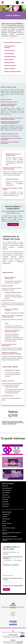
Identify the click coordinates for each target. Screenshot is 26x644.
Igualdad (4, 521)
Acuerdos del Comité (7, 396)
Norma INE (5, 517)
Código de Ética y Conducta (9, 528)
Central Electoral (6, 514)
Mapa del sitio (5, 506)
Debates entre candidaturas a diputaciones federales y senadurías (11, 353)
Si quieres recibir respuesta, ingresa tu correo (12, 579)
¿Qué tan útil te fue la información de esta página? (13, 558)
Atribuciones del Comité (11, 387)
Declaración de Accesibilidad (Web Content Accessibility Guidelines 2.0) (13, 607)
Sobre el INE (5, 486)
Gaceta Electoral (6, 519)
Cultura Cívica (5, 495)
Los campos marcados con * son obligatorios (11, 553)
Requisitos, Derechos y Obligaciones (10, 136)
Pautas (7, 323)
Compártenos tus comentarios (11, 565)
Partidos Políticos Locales (8, 87)
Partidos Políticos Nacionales (12, 43)
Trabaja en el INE (6, 497)
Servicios (4, 526)
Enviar (6, 589)
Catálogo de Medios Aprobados (13, 293)
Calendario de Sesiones (8, 381)
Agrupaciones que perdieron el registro (10, 122)
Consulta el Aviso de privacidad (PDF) (13, 586)
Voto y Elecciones (6, 490)
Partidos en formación (6, 100)
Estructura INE (5, 504)
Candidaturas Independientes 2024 (9, 134)
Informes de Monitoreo (8, 300)
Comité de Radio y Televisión (12, 370)
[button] (23, 3)
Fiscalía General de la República (9, 536)
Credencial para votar (7, 488)
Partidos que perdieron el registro (9, 102)
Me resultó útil (8, 560)
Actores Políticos (6, 493)
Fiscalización (5, 502)
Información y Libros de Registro (9, 104)
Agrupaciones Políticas (8, 106)
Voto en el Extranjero (7, 523)
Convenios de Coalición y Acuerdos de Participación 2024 (12, 168)
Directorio (4, 530)
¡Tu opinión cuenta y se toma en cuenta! (11, 548)
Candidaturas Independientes (9, 123)
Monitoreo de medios (7, 286)
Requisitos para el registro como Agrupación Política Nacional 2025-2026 (12, 119)
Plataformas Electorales (12, 179)
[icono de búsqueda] (17, 3)
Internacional (5, 499)
